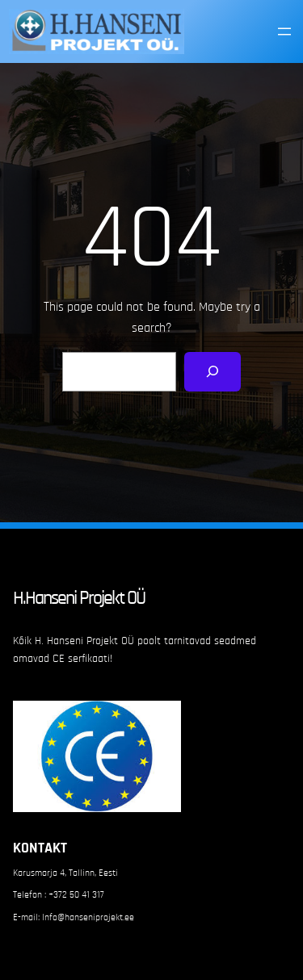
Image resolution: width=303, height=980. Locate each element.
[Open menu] (284, 31)
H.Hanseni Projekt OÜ (79, 598)
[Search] (213, 372)
